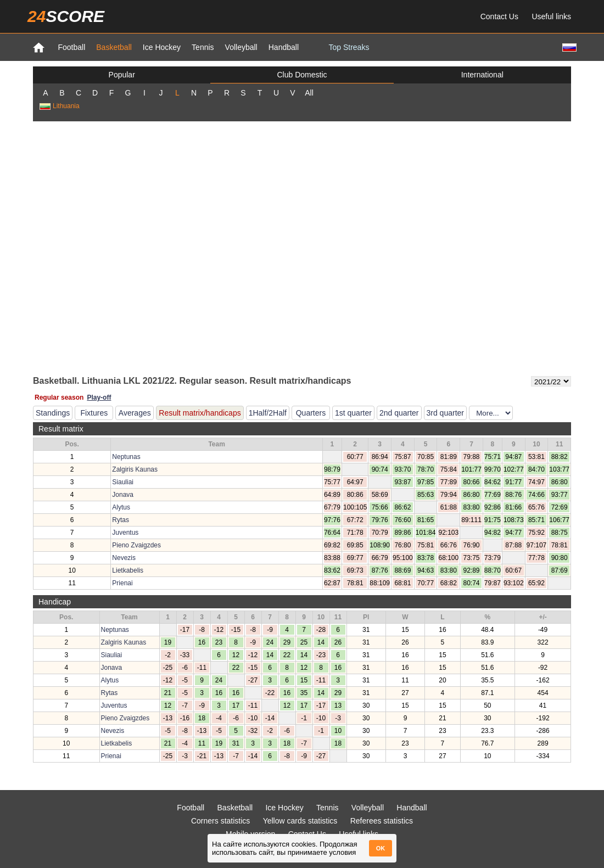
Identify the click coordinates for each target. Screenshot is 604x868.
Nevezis (124, 558)
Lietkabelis (128, 570)
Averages (135, 413)
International (482, 75)
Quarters (311, 413)
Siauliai (123, 482)
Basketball (114, 47)
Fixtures (94, 413)
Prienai (122, 583)
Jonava (123, 495)
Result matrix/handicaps (200, 413)
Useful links (551, 16)
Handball (284, 47)
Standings (53, 413)
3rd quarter (445, 413)
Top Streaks (349, 47)
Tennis (203, 47)
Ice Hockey (162, 47)
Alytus (121, 507)
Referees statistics (382, 821)
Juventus (125, 533)
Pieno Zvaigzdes (136, 545)
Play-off (99, 397)
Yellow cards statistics (300, 821)
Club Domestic (302, 75)
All (309, 93)
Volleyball (241, 47)
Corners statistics (220, 821)
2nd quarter (399, 413)
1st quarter (353, 413)
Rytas (121, 520)
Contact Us (499, 16)
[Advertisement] (121, 248)
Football (71, 47)
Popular (122, 75)
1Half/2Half (268, 413)
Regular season (59, 397)
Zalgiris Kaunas (135, 469)
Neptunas (126, 457)
